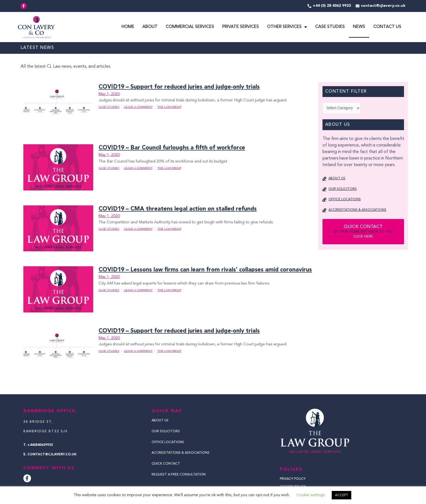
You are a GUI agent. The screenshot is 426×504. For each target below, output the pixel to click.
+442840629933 (40, 445)
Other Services (287, 27)
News (359, 27)
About (150, 27)
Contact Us (387, 27)
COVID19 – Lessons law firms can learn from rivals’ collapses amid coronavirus (201, 270)
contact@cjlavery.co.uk (52, 455)
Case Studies (330, 27)
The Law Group (169, 108)
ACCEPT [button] (342, 495)
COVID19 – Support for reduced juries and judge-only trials (177, 87)
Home (128, 27)
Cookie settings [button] (311, 495)
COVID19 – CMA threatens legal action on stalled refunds (175, 209)
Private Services (241, 27)
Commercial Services (190, 27)
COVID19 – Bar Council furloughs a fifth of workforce (169, 148)
